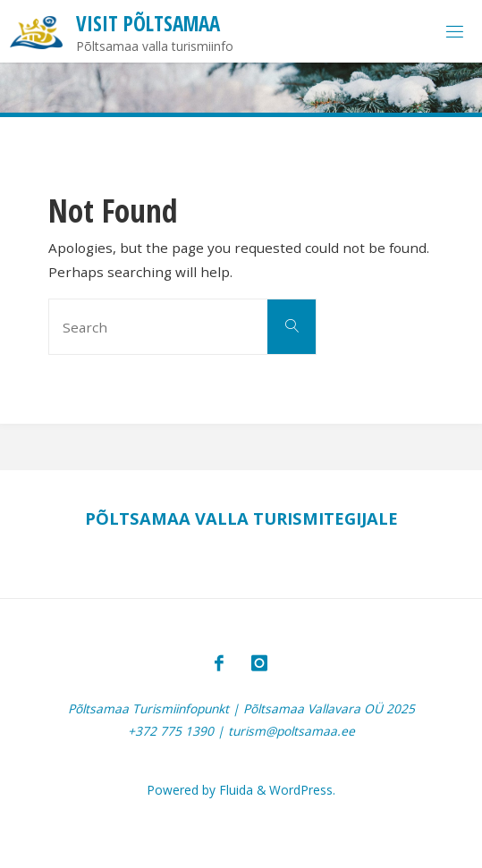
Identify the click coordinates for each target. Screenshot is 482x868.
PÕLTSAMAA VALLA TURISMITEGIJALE (241, 518)
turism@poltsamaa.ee (292, 731)
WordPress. (302, 790)
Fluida (234, 790)
